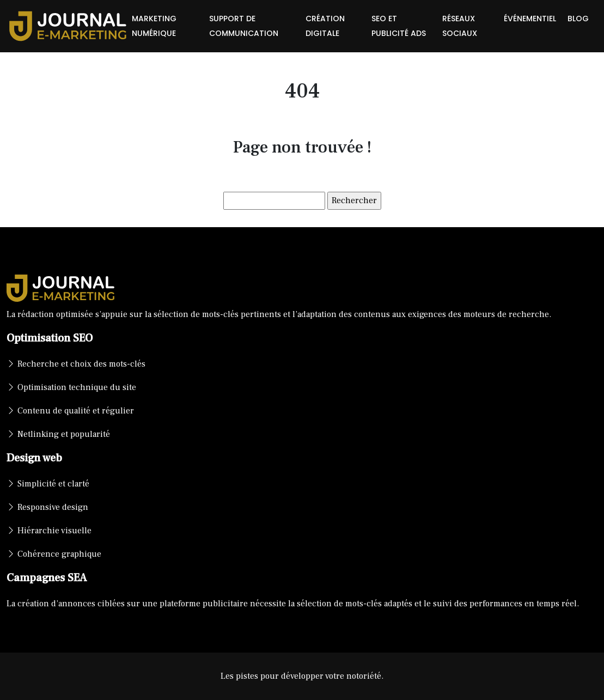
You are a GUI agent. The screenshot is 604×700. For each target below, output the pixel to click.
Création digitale (325, 26)
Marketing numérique (154, 26)
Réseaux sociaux (460, 26)
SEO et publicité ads (399, 26)
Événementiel (530, 19)
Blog (578, 19)
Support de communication (244, 26)
